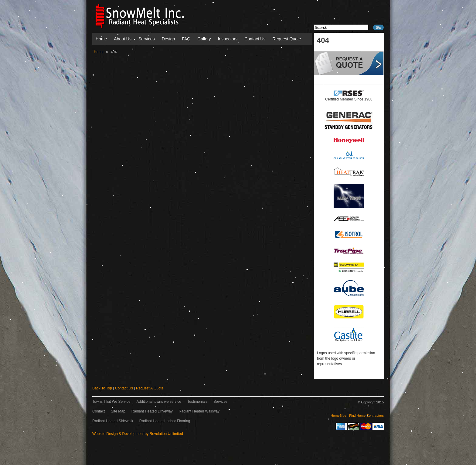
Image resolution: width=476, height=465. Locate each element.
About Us (123, 39)
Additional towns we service (159, 402)
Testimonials (197, 402)
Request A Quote (150, 388)
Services (147, 39)
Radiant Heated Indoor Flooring (165, 421)
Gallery (204, 39)
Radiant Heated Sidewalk (113, 421)
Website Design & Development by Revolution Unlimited (138, 434)
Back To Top (102, 388)
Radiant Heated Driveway (152, 411)
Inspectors (228, 39)
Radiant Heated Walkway (199, 411)
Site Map (118, 411)
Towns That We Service (111, 402)
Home (101, 39)
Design (168, 39)
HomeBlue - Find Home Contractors (357, 416)
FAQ (186, 39)
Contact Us (255, 39)
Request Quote (287, 39)
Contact (99, 411)
